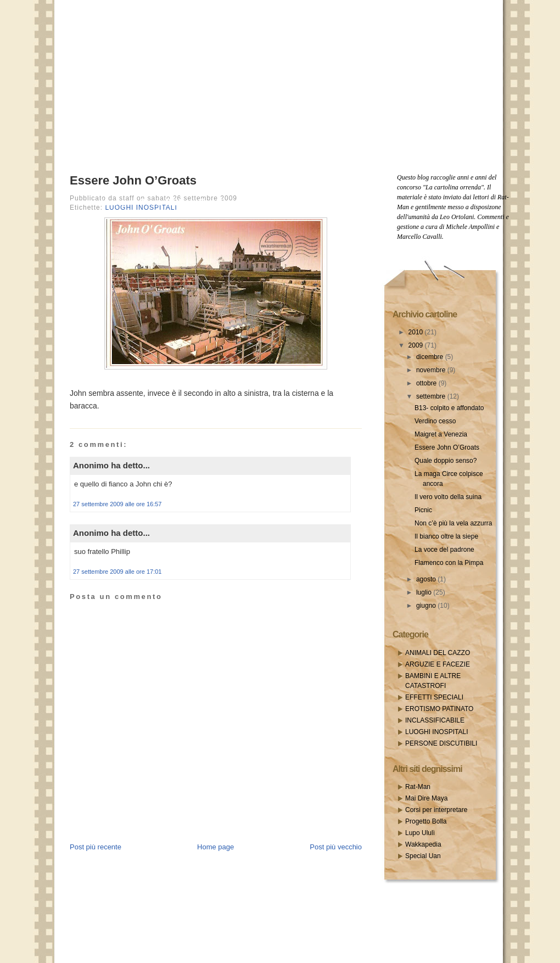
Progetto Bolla (426, 821)
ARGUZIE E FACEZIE (438, 664)
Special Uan (423, 856)
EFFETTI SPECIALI (434, 697)
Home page (215, 847)
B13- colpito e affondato (449, 408)
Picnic (423, 510)
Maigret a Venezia (441, 434)
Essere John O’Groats (133, 180)
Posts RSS (162, 202)
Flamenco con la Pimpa (449, 563)
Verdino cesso (435, 421)
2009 (417, 345)
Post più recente (96, 847)
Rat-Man (418, 787)
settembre (432, 396)
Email (211, 202)
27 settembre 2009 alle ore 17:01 (117, 572)
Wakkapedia (423, 844)
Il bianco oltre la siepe (446, 536)
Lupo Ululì (420, 833)
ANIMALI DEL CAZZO (438, 653)
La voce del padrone (444, 550)
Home (113, 202)
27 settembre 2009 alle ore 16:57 (117, 504)
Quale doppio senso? (446, 461)
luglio (425, 592)
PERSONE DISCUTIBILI (441, 743)
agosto (427, 579)
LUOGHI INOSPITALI (436, 732)
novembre (432, 370)
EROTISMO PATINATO (439, 709)
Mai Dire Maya (426, 798)
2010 (417, 332)
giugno (427, 606)
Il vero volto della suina (448, 497)
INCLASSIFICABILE (435, 720)
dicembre (431, 357)
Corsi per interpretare (436, 810)
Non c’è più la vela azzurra (453, 523)
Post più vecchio (336, 847)
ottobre (427, 383)
